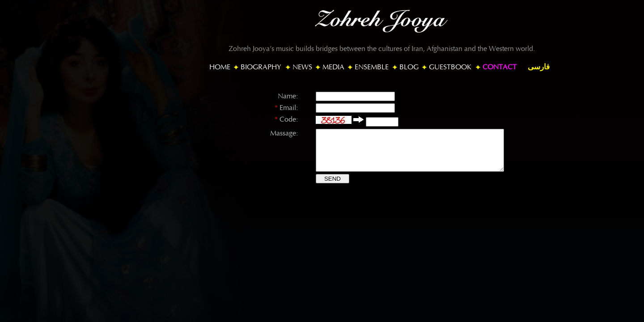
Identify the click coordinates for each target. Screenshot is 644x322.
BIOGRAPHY (261, 67)
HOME (220, 67)
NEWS (302, 67)
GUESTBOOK (450, 67)
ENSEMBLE (372, 67)
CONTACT (500, 67)
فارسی (539, 67)
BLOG (409, 67)
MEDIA (333, 67)
